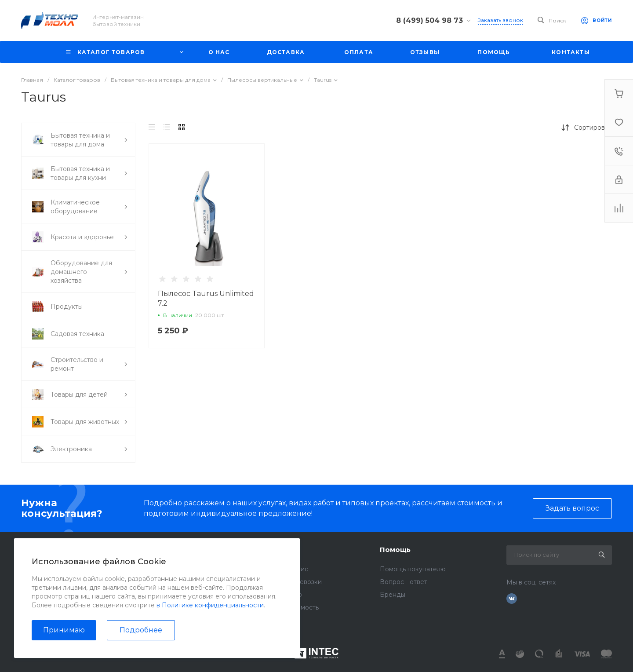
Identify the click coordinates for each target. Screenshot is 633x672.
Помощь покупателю (413, 569)
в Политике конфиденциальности (210, 605)
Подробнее (141, 630)
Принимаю (64, 630)
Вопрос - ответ (404, 582)
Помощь (395, 550)
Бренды (393, 595)
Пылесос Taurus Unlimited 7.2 (206, 298)
